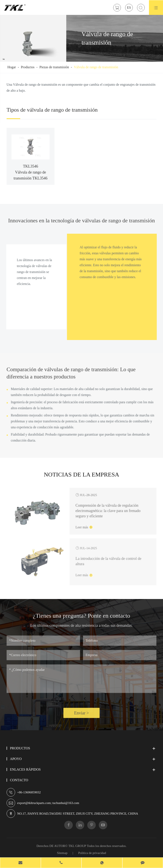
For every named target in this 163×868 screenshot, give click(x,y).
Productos (28, 67)
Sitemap (62, 853)
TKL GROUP (77, 846)
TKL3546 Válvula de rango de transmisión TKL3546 (31, 172)
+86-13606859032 (29, 792)
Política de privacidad (92, 853)
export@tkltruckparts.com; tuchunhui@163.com (48, 803)
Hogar (12, 67)
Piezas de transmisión (54, 67)
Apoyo (16, 759)
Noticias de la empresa (81, 478)
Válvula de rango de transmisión (96, 67)
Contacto (19, 780)
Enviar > (81, 716)
